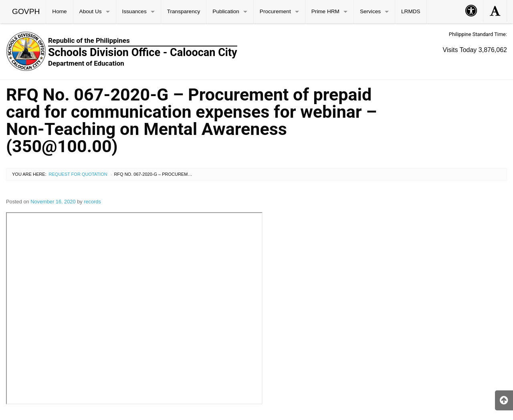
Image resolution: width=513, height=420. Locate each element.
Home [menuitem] (59, 11)
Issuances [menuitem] (134, 11)
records (92, 202)
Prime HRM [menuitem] (325, 11)
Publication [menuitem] (226, 11)
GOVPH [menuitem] (26, 11)
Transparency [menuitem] (184, 11)
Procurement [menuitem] (275, 11)
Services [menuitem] (370, 11)
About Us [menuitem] (91, 11)
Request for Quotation (78, 174)
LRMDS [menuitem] (411, 11)
